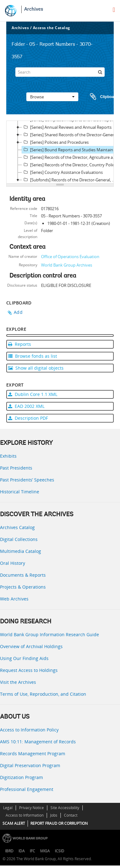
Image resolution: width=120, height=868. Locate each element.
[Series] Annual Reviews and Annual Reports (67, 127)
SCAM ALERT (14, 823)
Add (18, 312)
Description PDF (28, 418)
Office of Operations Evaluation (70, 257)
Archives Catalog (17, 527)
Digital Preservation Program (30, 765)
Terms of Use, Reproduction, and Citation (43, 694)
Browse (52, 97)
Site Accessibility (65, 808)
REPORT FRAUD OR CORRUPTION (59, 823)
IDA (22, 851)
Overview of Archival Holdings (31, 646)
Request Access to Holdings (29, 670)
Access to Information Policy (29, 730)
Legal (8, 808)
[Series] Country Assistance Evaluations (62, 172)
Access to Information (25, 815)
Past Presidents (16, 468)
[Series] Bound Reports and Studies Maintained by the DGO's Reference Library (70, 150)
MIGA (45, 851)
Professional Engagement (27, 789)
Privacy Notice (31, 808)
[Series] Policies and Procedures (55, 142)
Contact (71, 815)
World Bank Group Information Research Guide (50, 634)
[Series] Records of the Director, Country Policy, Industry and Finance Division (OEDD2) (70, 165)
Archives (34, 9)
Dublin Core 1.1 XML (33, 394)
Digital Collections (19, 539)
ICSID (60, 851)
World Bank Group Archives (67, 265)
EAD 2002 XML (26, 406)
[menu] (114, 10)
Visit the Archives (18, 682)
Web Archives (14, 599)
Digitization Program (21, 777)
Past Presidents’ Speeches (27, 480)
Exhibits (8, 456)
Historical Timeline (20, 492)
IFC (32, 851)
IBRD (9, 851)
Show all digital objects (36, 368)
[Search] (60, 72)
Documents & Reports (23, 575)
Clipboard (101, 97)
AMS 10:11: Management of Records (38, 742)
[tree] (60, 152)
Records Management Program (33, 754)
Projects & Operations (23, 587)
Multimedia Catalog (21, 551)
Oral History (13, 563)
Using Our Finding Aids (24, 658)
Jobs (54, 815)
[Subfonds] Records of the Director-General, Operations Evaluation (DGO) (70, 180)
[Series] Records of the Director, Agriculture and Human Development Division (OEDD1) (70, 157)
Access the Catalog (52, 28)
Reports (20, 344)
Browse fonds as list (33, 356)
